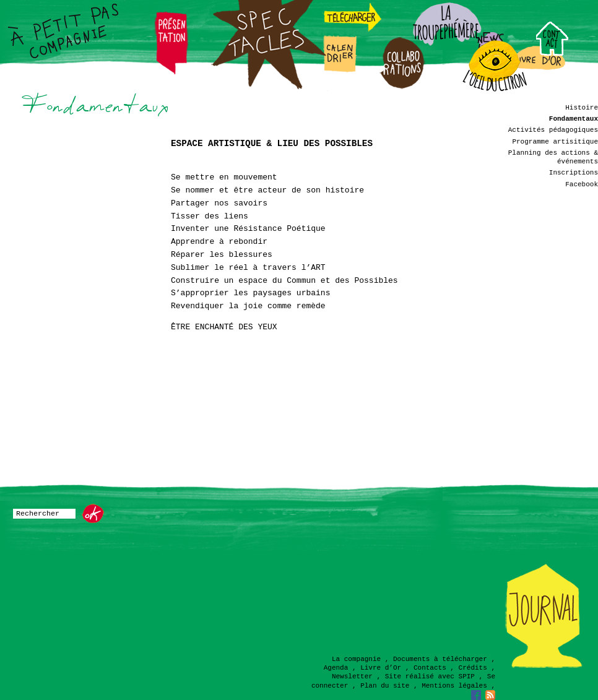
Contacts (430, 668)
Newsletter (352, 676)
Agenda (336, 668)
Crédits (473, 668)
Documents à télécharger (440, 659)
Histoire (582, 108)
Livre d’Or (381, 668)
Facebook (582, 184)
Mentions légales (454, 686)
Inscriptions (574, 173)
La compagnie (356, 659)
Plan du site (385, 686)
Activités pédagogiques (553, 130)
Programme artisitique (555, 142)
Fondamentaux (574, 119)
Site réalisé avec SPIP (430, 676)
